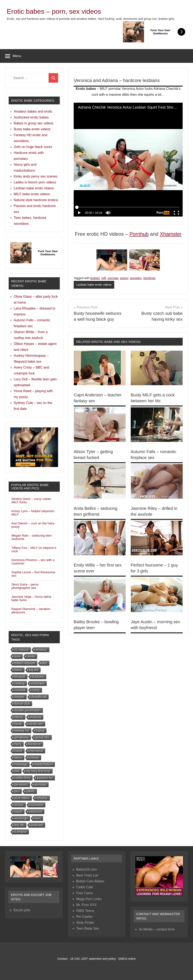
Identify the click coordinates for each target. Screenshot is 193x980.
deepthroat (39, 697)
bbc (45, 663)
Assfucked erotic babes (31, 117)
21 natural (21, 650)
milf (104, 278)
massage (21, 764)
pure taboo (22, 798)
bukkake (38, 676)
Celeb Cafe (85, 887)
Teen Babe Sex (88, 928)
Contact (62, 959)
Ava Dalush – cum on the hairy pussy (33, 525)
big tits (34, 670)
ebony (19, 717)
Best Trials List (87, 875)
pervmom (21, 784)
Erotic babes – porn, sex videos (54, 11)
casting (19, 683)
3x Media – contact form (157, 929)
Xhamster (171, 234)
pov (17, 791)
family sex (36, 724)
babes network (25, 663)
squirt (18, 811)
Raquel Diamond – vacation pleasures (31, 610)
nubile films (22, 778)
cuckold (20, 690)
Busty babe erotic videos (32, 129)
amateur (41, 650)
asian (31, 656)
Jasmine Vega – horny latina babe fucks (31, 598)
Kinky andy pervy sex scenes (35, 176)
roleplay (42, 798)
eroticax (36, 717)
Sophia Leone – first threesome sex (33, 574)
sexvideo (136, 278)
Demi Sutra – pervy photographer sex (25, 586)
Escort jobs (22, 910)
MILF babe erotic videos (32, 194)
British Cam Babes (90, 881)
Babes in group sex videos (34, 123)
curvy (36, 690)
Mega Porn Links (89, 899)
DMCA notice (127, 959)
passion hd (45, 778)
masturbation (43, 764)
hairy (18, 744)
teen (38, 818)
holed (18, 751)
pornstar (113, 278)
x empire (20, 832)
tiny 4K (19, 825)
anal (17, 656)
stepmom (36, 811)
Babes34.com (87, 869)
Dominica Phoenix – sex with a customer (33, 562)
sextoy (124, 278)
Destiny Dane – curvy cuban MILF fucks (31, 500)
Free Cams (85, 893)
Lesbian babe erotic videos (94, 285)
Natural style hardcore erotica (36, 200)
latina (18, 757)
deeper (19, 697)
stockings (149, 278)
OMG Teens (85, 911)
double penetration (27, 710)
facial (18, 724)
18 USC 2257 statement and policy (93, 959)
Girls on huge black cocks (33, 147)
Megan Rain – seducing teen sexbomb (32, 537)
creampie (38, 683)
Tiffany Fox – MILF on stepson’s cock (34, 549)
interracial (36, 751)
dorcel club (22, 703)
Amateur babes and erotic (33, 111)
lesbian (95, 278)
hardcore (35, 744)
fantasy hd (22, 730)
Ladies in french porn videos (35, 182)
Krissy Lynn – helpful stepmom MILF (33, 513)
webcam (37, 825)
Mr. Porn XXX (86, 905)
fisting (40, 730)
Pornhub (139, 234)
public (31, 791)
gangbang (21, 737)
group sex (42, 737)
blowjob (20, 676)
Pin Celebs (84, 917)
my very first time (38, 771)
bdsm (18, 670)
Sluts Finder (85, 923)
